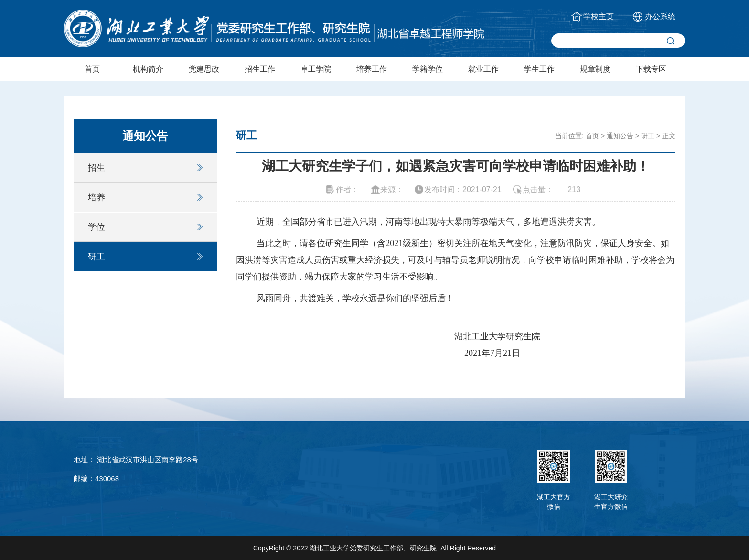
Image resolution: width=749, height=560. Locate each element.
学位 (96, 227)
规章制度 (595, 69)
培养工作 (372, 69)
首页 (92, 69)
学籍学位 (428, 69)
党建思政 (204, 69)
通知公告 (620, 136)
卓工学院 (316, 69)
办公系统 (660, 16)
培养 (96, 197)
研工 (96, 257)
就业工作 (483, 69)
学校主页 (599, 16)
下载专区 (651, 69)
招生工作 (260, 69)
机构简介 (148, 69)
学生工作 (539, 69)
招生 (96, 168)
